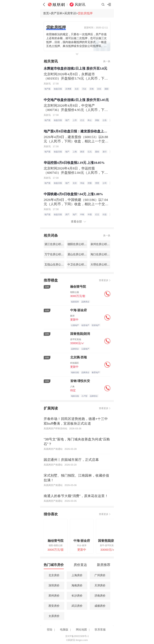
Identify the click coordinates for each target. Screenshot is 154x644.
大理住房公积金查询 (102, 265)
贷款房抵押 (85, 13)
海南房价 (77, 585)
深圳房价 (54, 585)
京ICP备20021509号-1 (77, 636)
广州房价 (100, 575)
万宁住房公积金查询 (56, 254)
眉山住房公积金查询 (79, 254)
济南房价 (100, 596)
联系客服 (100, 630)
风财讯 (80, 5)
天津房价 (100, 585)
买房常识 (70, 13)
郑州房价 (54, 596)
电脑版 (64, 630)
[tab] (54, 566)
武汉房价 (77, 606)
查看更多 (104, 280)
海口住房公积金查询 (102, 254)
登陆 (49, 630)
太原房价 (54, 616)
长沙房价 (77, 596)
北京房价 (54, 575)
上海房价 (77, 575)
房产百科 (57, 13)
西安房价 (54, 606)
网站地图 (81, 630)
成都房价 (100, 606)
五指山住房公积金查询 (58, 265)
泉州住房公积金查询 (102, 244)
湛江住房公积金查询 (56, 244)
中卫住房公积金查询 (79, 265)
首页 (46, 13)
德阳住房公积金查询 (79, 244)
